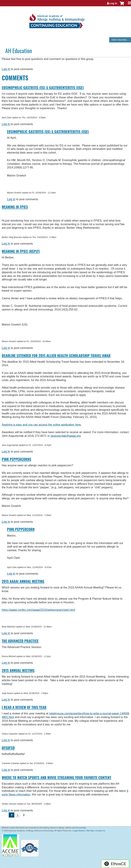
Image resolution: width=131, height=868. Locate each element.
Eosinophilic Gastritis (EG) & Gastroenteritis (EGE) (43, 88)
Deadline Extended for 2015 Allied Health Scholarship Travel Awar (56, 356)
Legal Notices (79, 831)
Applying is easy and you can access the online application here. (42, 425)
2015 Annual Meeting (18, 670)
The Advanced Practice (20, 641)
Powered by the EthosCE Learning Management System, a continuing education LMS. (115, 864)
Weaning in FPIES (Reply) (21, 251)
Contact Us (100, 831)
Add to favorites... (120, 40)
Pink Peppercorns (16, 459)
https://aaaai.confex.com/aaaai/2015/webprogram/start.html (38, 610)
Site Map (90, 831)
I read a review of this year (24, 707)
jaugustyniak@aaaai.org (66, 436)
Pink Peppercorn (21, 529)
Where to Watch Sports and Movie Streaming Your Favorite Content (56, 777)
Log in (113, 3)
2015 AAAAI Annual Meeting (23, 581)
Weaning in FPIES (15, 207)
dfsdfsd (8, 748)
